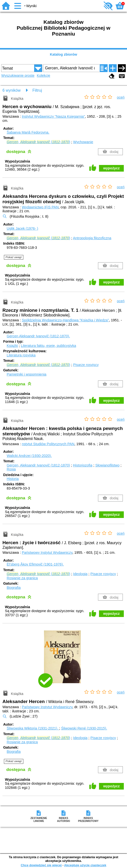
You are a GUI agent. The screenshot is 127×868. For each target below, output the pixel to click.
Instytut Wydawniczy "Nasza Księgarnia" (53, 116)
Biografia (14, 588)
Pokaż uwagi (14, 257)
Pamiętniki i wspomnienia (27, 374)
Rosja (11, 469)
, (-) (38, 142)
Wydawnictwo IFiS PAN (40, 207)
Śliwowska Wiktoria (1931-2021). (33, 728)
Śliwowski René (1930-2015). (84, 728)
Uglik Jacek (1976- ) (22, 228)
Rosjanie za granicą (22, 578)
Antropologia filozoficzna (92, 238)
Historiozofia (83, 465)
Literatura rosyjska (21, 355)
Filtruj (37, 90)
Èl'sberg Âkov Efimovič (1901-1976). (35, 564)
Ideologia (80, 574)
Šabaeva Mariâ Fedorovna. (28, 132)
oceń (121, 97)
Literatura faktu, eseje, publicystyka (49, 346)
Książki (12, 346)
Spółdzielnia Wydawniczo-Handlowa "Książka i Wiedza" (65, 320)
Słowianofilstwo (107, 465)
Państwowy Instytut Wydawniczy (47, 553)
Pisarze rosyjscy (86, 365)
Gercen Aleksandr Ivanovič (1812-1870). (38, 336)
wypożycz (111, 168)
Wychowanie (83, 142)
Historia (13, 479)
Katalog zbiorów (63, 54)
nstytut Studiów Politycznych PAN (48, 444)
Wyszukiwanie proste (18, 75)
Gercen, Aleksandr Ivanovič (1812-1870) (38, 465)
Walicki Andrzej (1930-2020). (29, 456)
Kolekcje (43, 75)
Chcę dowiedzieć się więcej (41, 865)
